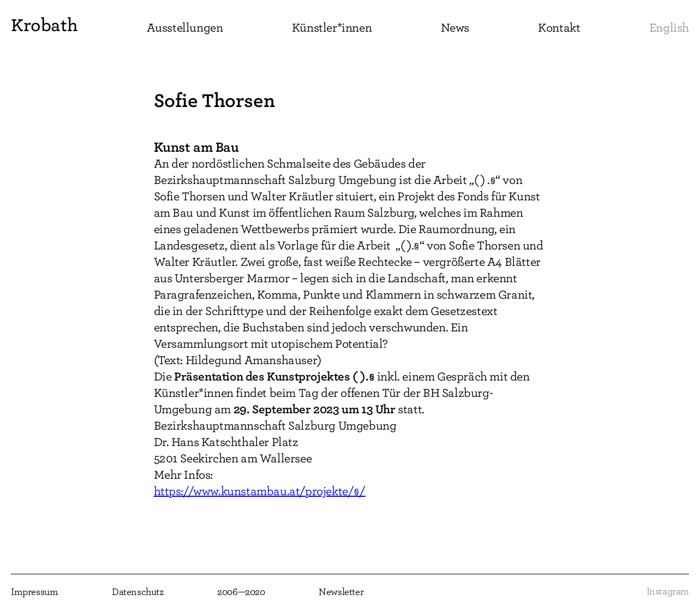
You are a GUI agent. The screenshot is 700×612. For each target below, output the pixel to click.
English (669, 28)
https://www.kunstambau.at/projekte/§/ (260, 491)
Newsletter (341, 592)
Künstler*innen (332, 28)
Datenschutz (138, 592)
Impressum (34, 592)
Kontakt (559, 28)
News (455, 28)
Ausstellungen (185, 28)
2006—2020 (241, 592)
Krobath (44, 25)
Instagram (668, 592)
